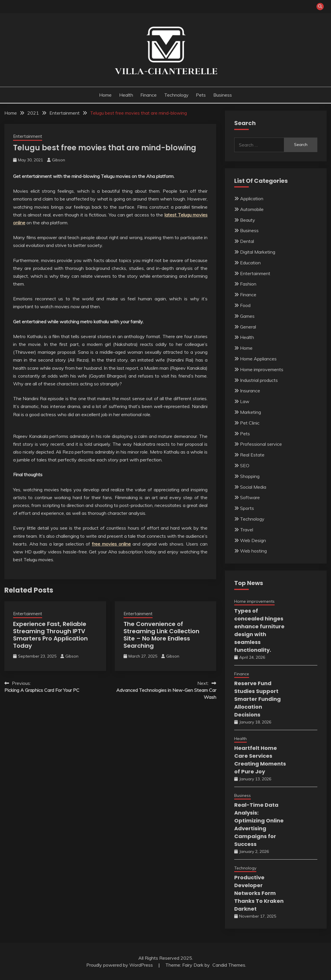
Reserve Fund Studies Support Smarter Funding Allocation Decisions (257, 699)
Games (247, 316)
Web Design (253, 540)
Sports (247, 508)
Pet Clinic (250, 423)
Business (223, 95)
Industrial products (259, 380)
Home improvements (262, 369)
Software (250, 497)
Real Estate (252, 455)
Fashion (248, 284)
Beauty (248, 220)
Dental (247, 241)
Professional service (261, 444)
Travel (247, 530)
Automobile (252, 209)
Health (126, 95)
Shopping (250, 476)
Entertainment (28, 136)
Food (245, 305)
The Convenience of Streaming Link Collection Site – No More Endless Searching (161, 635)
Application (252, 198)
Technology (176, 95)
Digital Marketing (258, 252)
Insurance (250, 391)
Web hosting (253, 551)
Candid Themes (229, 965)
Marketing (251, 412)
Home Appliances (258, 359)
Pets (201, 95)
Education (250, 263)
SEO (245, 465)
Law (245, 401)
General (248, 327)
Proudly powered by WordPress (120, 965)
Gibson (59, 160)
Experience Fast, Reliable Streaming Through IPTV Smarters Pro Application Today (50, 635)
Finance (148, 95)
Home (105, 95)
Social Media (253, 487)
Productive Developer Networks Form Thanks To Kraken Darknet (259, 893)
